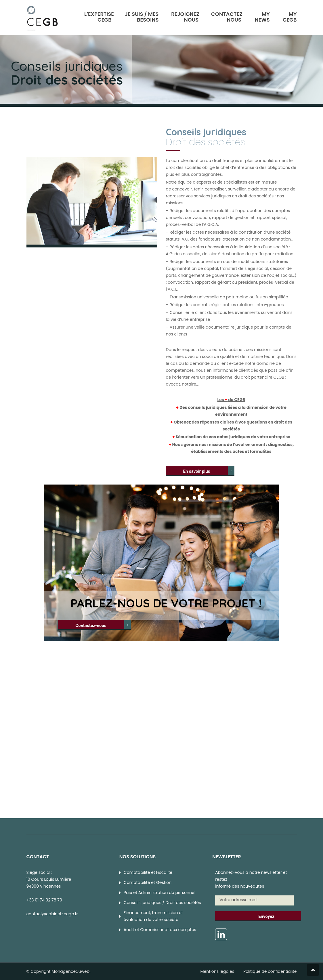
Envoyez (266, 916)
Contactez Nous (227, 17)
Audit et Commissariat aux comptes (160, 930)
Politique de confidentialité (270, 971)
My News (262, 17)
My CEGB (290, 17)
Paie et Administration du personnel (159, 893)
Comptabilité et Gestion (148, 882)
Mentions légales (217, 971)
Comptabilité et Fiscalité (148, 872)
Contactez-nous (91, 626)
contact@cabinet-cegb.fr (52, 914)
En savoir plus (197, 471)
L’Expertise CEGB (99, 17)
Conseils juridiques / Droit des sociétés (162, 903)
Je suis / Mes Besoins (142, 17)
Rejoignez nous (185, 17)
